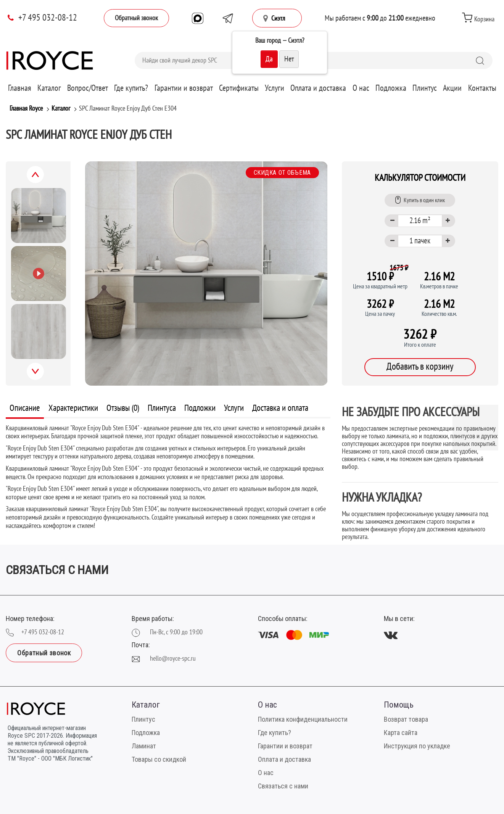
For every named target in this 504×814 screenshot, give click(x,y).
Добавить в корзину (420, 367)
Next (43, 376)
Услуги (275, 88)
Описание (25, 408)
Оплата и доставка (318, 88)
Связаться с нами (283, 786)
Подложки (200, 408)
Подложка (391, 88)
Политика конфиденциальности (303, 719)
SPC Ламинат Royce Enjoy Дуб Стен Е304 (128, 109)
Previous (44, 179)
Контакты (482, 88)
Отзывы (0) (123, 408)
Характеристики (73, 408)
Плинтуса (162, 408)
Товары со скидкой (159, 759)
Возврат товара (406, 719)
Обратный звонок (136, 18)
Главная (20, 88)
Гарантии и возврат (184, 88)
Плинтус (425, 88)
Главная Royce (26, 109)
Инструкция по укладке (417, 746)
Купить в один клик (420, 200)
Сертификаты (239, 88)
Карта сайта (401, 733)
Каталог (49, 88)
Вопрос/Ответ (88, 88)
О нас (361, 88)
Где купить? (131, 88)
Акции (452, 88)
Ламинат (144, 746)
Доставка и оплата (280, 408)
